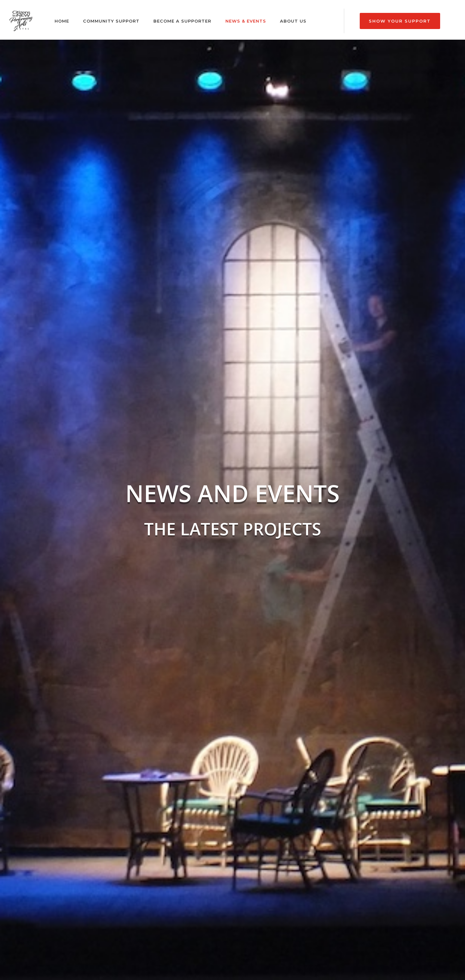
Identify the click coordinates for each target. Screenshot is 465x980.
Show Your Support (400, 21)
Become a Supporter (182, 21)
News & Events (246, 21)
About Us (293, 21)
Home (62, 21)
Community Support (111, 21)
